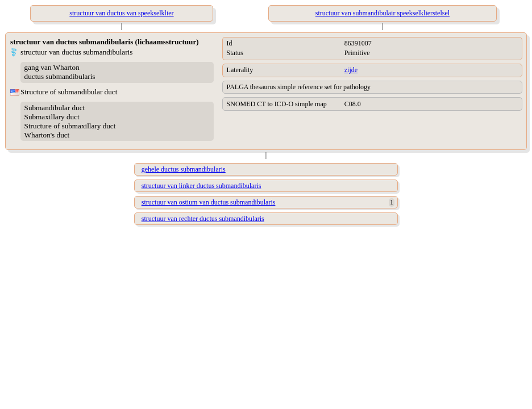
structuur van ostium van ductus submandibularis (209, 202)
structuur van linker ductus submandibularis (201, 186)
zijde (351, 70)
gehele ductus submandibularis (184, 169)
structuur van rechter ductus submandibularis (203, 219)
